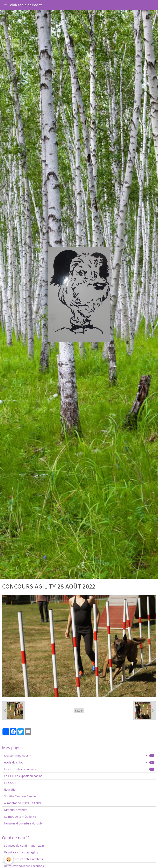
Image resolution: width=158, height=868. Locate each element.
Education (11, 789)
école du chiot (79, 762)
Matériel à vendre (16, 810)
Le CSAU (10, 783)
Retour (79, 710)
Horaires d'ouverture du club (23, 823)
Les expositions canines (79, 769)
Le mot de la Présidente (20, 817)
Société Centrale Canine (20, 796)
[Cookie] (9, 859)
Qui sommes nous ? (79, 756)
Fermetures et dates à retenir (24, 859)
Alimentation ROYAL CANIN (23, 803)
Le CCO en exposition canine (23, 776)
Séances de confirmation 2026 (24, 846)
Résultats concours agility (21, 852)
